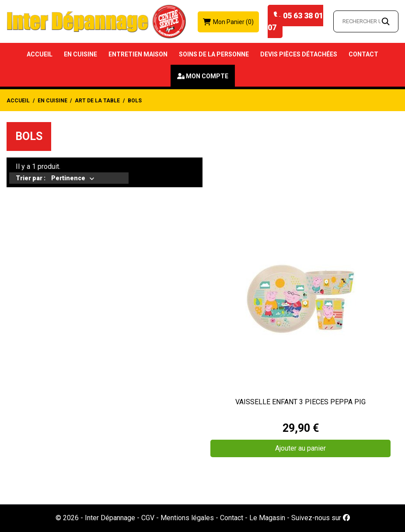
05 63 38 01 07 (295, 21)
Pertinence (68, 179)
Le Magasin (267, 518)
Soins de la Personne (214, 54)
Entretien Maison (138, 54)
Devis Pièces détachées (299, 54)
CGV (148, 518)
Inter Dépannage (110, 518)
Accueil (40, 54)
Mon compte (207, 76)
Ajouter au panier (300, 448)
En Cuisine (80, 54)
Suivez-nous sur (321, 518)
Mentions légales (187, 518)
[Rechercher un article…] (366, 21)
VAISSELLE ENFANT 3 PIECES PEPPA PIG (300, 402)
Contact (363, 54)
